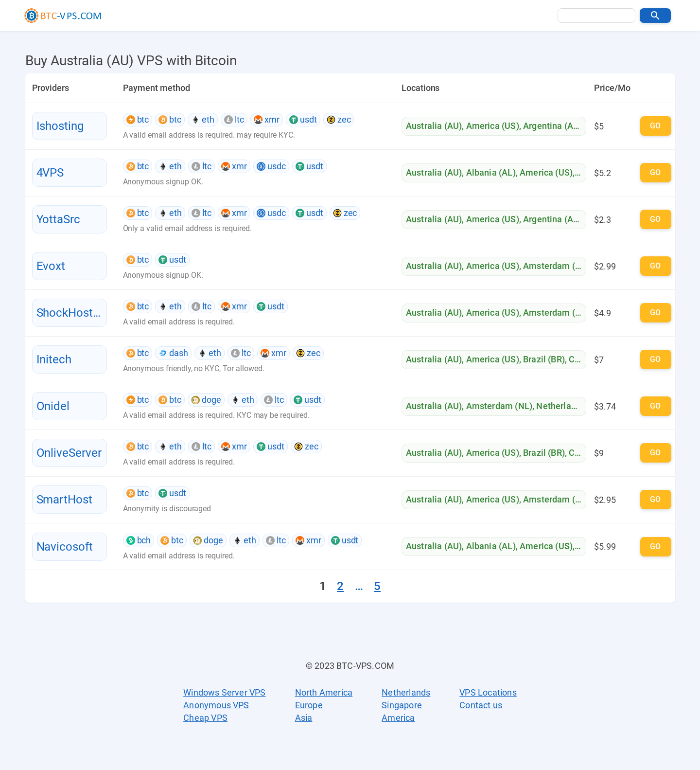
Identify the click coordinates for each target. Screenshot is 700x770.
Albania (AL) (491, 172)
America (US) (493, 126)
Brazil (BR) (544, 359)
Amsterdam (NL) (556, 266)
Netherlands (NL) (570, 406)
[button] (655, 16)
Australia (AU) (434, 126)
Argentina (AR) (552, 126)
